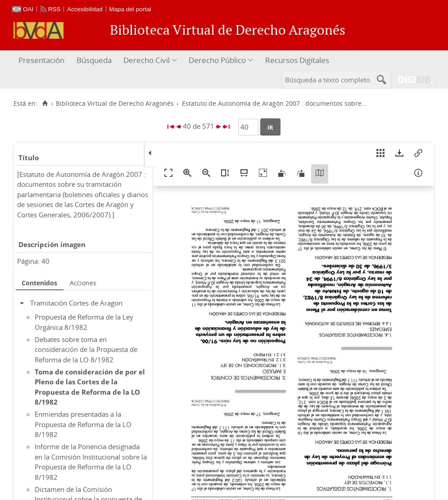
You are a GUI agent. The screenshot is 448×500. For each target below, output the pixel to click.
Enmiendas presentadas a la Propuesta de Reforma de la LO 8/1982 (83, 424)
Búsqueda (94, 60)
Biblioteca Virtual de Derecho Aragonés (115, 104)
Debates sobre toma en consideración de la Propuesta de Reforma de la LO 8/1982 (86, 349)
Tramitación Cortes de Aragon (76, 303)
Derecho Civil (147, 60)
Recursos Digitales (297, 60)
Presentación (41, 60)
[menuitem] (43, 61)
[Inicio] (45, 104)
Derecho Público (217, 60)
